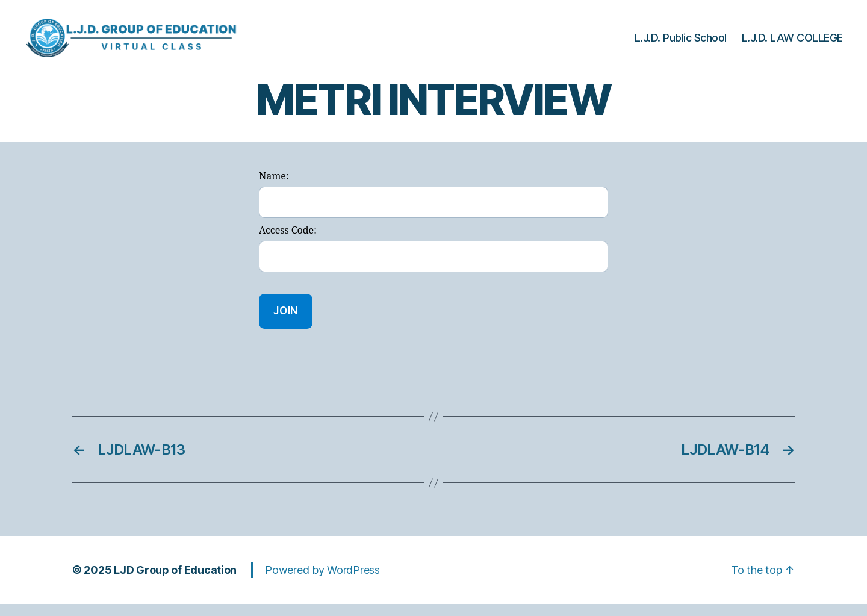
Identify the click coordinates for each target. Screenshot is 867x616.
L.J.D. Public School (681, 44)
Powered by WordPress (322, 582)
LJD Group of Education (175, 582)
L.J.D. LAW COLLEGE (792, 44)
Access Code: (288, 243)
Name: (274, 188)
